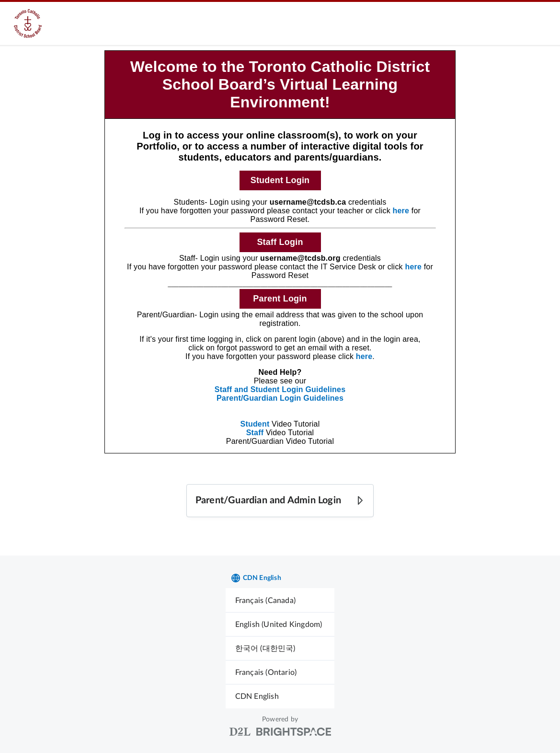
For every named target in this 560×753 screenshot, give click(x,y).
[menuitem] (280, 600)
